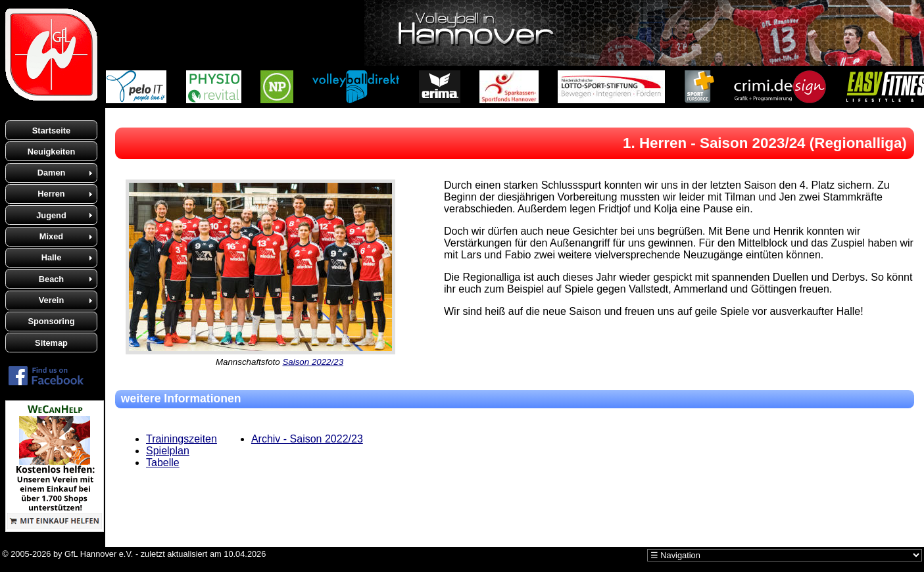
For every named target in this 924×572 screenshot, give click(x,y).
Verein (51, 300)
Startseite (51, 131)
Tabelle (163, 463)
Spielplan (168, 451)
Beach (51, 279)
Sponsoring (51, 321)
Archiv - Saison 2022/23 (307, 439)
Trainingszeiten (182, 439)
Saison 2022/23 (313, 362)
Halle (52, 257)
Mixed (51, 236)
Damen (52, 173)
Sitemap (51, 343)
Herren (51, 194)
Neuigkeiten (52, 152)
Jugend (51, 215)
